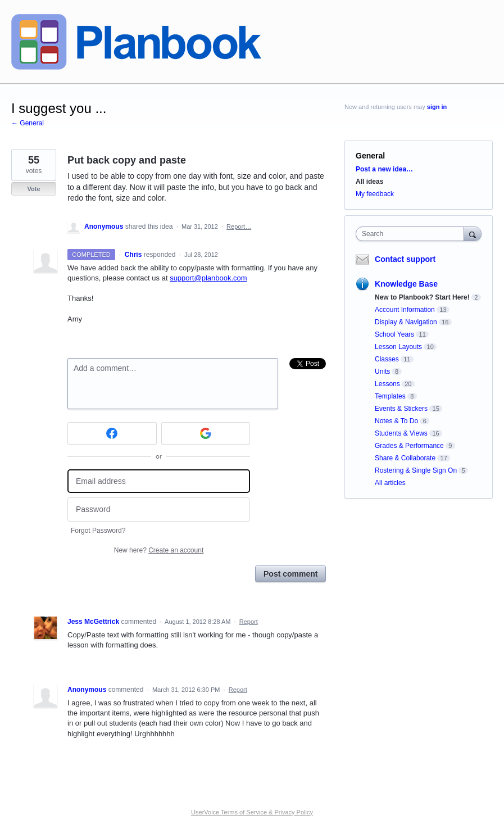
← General (28, 123)
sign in (437, 107)
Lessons (387, 384)
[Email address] (159, 481)
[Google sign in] (206, 433)
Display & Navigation (406, 322)
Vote (33, 189)
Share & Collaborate (405, 458)
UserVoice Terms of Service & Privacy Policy (252, 812)
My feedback (375, 194)
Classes (387, 359)
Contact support (405, 259)
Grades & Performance (409, 446)
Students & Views (401, 433)
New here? (159, 550)
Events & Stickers (401, 409)
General (370, 156)
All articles (390, 483)
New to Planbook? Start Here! (422, 297)
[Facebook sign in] (112, 433)
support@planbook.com (208, 278)
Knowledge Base (406, 284)
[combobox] (412, 234)
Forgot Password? (98, 531)
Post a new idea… (384, 169)
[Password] (159, 509)
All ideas (369, 182)
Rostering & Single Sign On (416, 470)
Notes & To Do (396, 421)
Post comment (290, 574)
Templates (390, 396)
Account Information (405, 310)
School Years (394, 334)
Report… (239, 227)
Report (249, 622)
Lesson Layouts (398, 347)
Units (382, 372)
